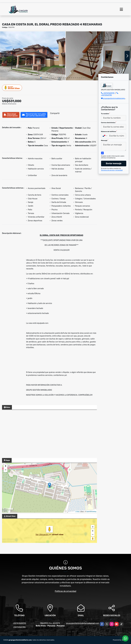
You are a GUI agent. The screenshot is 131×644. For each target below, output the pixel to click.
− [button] (6, 470)
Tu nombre (106, 114)
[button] (41, 78)
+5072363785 (107, 95)
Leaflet (77, 511)
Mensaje (105, 140)
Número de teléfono (109, 131)
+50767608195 (109, 93)
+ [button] (6, 466)
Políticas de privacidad (66, 591)
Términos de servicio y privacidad (112, 170)
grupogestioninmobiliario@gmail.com (83, 623)
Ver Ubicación (42, 535)
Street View (12, 88)
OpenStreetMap (91, 511)
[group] (33, 56)
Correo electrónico (109, 123)
